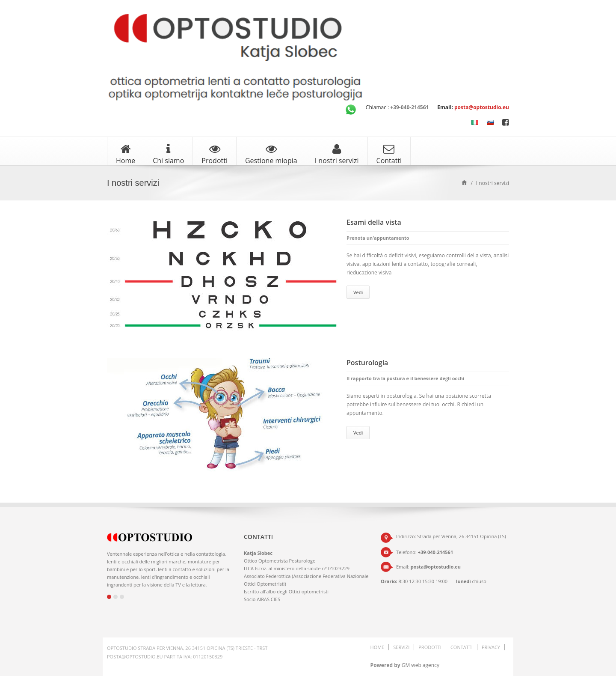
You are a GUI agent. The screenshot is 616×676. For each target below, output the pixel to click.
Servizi (401, 647)
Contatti (389, 154)
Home (126, 154)
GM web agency (421, 665)
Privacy (491, 647)
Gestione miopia (271, 154)
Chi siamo (168, 154)
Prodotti (215, 154)
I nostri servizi (337, 154)
